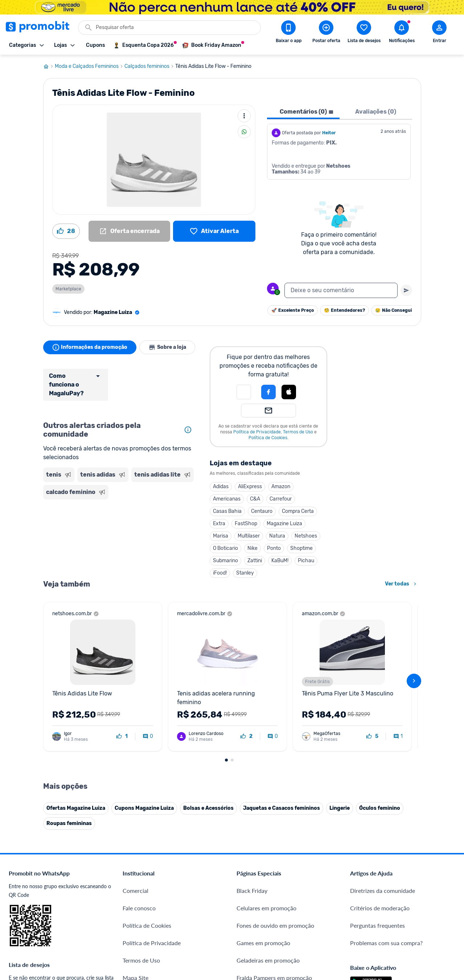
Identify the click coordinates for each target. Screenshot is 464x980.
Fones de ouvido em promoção (275, 925)
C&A (255, 499)
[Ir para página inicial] (49, 66)
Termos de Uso (298, 432)
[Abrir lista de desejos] (364, 33)
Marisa (221, 536)
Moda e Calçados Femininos (90, 66)
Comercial (135, 891)
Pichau (306, 561)
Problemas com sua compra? (386, 943)
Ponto (274, 548)
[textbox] (341, 290)
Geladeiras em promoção (268, 960)
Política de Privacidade (257, 432)
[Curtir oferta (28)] (66, 231)
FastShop (246, 524)
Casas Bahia (227, 511)
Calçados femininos (150, 66)
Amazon (281, 487)
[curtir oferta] (122, 736)
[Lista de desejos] (214, 231)
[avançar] (414, 681)
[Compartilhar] (244, 132)
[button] (244, 392)
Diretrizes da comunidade (383, 891)
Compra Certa (298, 511)
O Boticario (225, 548)
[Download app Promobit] (288, 33)
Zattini (255, 561)
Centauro (262, 511)
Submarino (225, 561)
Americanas (227, 499)
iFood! (220, 573)
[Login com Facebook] (268, 392)
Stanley (245, 573)
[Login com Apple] (289, 392)
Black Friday (252, 891)
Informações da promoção (90, 347)
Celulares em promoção (266, 908)
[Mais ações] (244, 116)
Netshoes (306, 536)
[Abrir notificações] (402, 33)
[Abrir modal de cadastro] (439, 33)
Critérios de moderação (380, 908)
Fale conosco (139, 908)
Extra (219, 524)
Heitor (329, 133)
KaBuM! (280, 561)
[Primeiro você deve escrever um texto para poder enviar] (406, 290)
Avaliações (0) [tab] (376, 112)
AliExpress (250, 487)
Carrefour (281, 499)
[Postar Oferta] (326, 33)
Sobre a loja (167, 347)
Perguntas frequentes (377, 925)
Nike (252, 548)
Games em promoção (263, 943)
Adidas (221, 487)
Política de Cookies (268, 438)
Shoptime (301, 548)
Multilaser (249, 536)
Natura (277, 536)
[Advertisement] (119, 532)
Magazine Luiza (284, 524)
